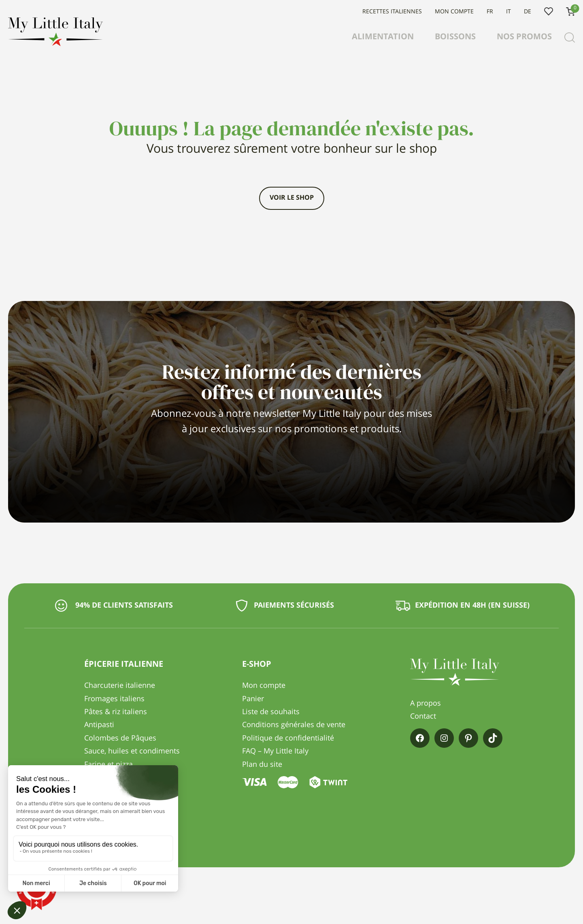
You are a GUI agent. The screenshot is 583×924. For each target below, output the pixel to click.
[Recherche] (570, 38)
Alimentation (383, 37)
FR (490, 12)
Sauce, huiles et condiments (132, 751)
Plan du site (262, 765)
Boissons (455, 37)
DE (528, 12)
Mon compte (454, 12)
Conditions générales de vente (294, 725)
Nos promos (524, 37)
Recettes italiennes (392, 12)
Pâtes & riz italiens (116, 712)
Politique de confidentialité (288, 738)
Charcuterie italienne (120, 686)
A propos (426, 704)
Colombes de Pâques (120, 738)
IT (509, 12)
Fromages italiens (114, 699)
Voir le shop (292, 198)
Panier (253, 699)
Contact (423, 717)
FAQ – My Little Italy (275, 751)
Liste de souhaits (549, 12)
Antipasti (99, 725)
